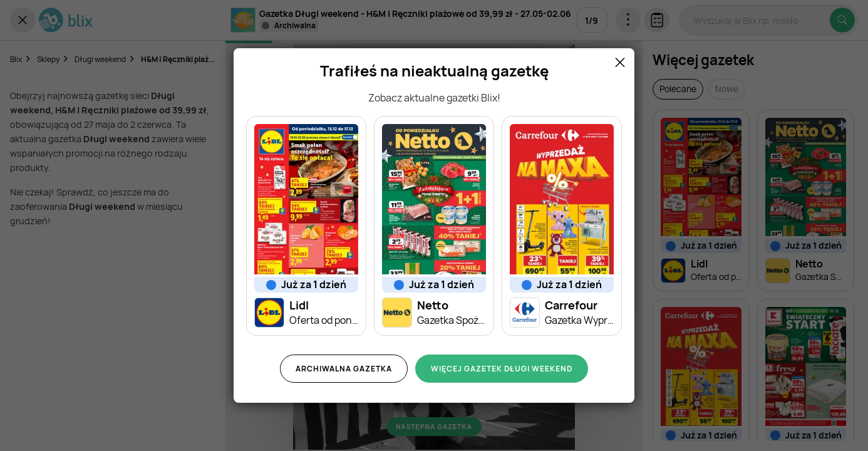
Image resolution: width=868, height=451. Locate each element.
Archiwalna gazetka (344, 369)
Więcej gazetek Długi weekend (502, 369)
